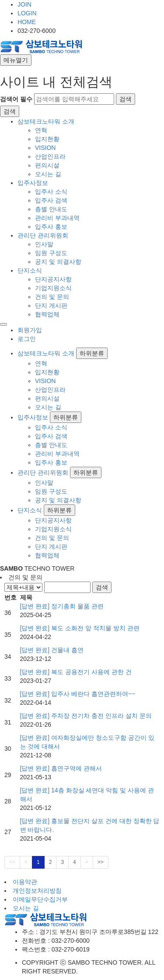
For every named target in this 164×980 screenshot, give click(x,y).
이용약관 (25, 882)
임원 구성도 (51, 253)
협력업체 (47, 314)
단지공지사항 (53, 279)
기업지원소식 (53, 288)
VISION (45, 148)
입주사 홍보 (51, 227)
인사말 (44, 244)
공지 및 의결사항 (58, 262)
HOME (27, 22)
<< (12, 862)
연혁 (41, 130)
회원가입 (30, 330)
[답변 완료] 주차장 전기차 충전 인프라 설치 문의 (86, 716)
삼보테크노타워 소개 (46, 121)
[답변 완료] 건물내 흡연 (52, 650)
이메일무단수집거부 (40, 899)
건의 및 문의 (52, 297)
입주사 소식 (51, 192)
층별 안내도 (51, 209)
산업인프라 (50, 156)
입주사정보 (33, 183)
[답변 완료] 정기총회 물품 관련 (62, 606)
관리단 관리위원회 (43, 235)
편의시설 (47, 165)
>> (101, 862)
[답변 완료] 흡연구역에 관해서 (61, 768)
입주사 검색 (51, 200)
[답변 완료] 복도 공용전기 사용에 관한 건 (76, 672)
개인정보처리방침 (37, 891)
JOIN (24, 4)
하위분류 (92, 353)
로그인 (27, 339)
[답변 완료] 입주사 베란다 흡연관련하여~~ (78, 694)
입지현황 (47, 139)
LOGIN (27, 13)
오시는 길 (48, 174)
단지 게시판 (51, 305)
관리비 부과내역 (57, 218)
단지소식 (30, 270)
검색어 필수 (16, 99)
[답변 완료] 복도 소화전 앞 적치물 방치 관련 (80, 628)
